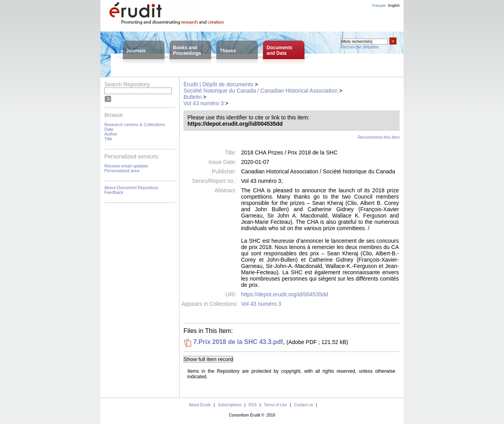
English (394, 6)
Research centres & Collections (134, 125)
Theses (228, 51)
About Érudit (200, 405)
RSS (253, 405)
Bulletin (193, 97)
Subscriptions (230, 405)
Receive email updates (126, 166)
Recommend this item (379, 137)
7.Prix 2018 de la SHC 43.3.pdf (238, 342)
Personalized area (122, 171)
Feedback (114, 192)
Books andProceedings (187, 50)
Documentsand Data (279, 50)
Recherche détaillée (360, 47)
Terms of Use (275, 405)
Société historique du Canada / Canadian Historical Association (260, 91)
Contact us (304, 405)
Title (108, 139)
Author (111, 134)
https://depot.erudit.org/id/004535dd (284, 294)
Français (379, 6)
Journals (136, 51)
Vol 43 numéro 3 (204, 103)
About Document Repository (132, 188)
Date (109, 129)
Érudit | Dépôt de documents (218, 84)
